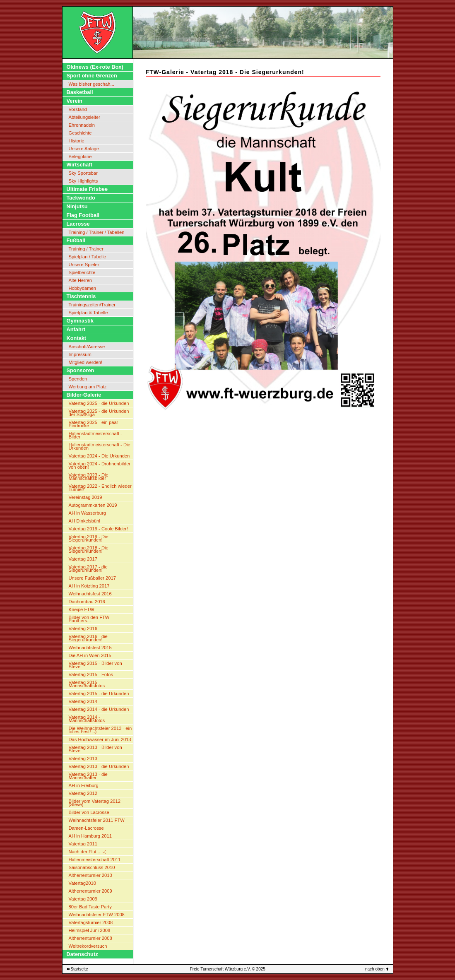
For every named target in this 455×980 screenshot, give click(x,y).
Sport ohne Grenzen (92, 76)
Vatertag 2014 (83, 701)
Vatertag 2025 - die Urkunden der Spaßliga (99, 413)
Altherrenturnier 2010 (90, 875)
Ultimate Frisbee (87, 189)
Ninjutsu (77, 206)
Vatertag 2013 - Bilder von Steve (95, 749)
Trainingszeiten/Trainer (92, 305)
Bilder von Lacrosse (89, 812)
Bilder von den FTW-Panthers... (90, 619)
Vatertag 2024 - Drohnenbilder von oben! (100, 465)
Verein (75, 101)
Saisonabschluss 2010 (92, 867)
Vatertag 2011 (83, 844)
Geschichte (80, 133)
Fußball (76, 240)
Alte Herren (81, 280)
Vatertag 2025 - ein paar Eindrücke (94, 424)
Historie (77, 141)
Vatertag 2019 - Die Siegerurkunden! (89, 538)
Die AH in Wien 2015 (90, 655)
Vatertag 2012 (83, 793)
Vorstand (78, 109)
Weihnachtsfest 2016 (90, 594)
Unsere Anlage (84, 149)
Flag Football (83, 215)
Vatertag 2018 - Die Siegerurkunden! (89, 549)
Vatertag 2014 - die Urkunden (99, 709)
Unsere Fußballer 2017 (92, 578)
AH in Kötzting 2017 (89, 586)
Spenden (78, 379)
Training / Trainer (86, 249)
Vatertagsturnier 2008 (91, 922)
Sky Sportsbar (83, 173)
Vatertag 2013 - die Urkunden (99, 766)
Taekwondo (81, 198)
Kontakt (77, 338)
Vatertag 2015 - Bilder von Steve (95, 665)
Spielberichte (82, 272)
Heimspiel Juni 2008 (90, 930)
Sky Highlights (83, 181)
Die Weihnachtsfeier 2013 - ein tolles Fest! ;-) (100, 730)
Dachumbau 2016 (87, 602)
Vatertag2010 (82, 883)
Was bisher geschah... (91, 84)
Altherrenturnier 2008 (90, 938)
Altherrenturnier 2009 (90, 891)
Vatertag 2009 (83, 899)
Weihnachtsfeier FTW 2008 (97, 915)
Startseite (79, 969)
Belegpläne (80, 157)
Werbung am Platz (88, 387)
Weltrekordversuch (88, 946)
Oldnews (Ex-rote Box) (95, 67)
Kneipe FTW (82, 609)
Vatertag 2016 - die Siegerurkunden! (88, 638)
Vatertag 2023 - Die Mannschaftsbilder (89, 477)
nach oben (375, 969)
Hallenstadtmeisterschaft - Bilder (95, 435)
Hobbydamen (83, 288)
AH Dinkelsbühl (84, 521)
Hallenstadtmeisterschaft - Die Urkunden (100, 446)
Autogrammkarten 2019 (93, 505)
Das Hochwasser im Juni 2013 (100, 739)
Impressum (80, 354)
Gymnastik (80, 321)
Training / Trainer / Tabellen (97, 232)
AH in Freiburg (84, 785)
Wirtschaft (79, 165)
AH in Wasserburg (87, 513)
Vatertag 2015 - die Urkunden (99, 693)
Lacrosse (78, 224)
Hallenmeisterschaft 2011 (95, 860)
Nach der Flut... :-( (87, 852)
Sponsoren (81, 370)
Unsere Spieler (84, 265)
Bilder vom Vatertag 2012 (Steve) (95, 803)
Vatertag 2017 (83, 559)
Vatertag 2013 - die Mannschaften (88, 776)
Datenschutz (82, 954)
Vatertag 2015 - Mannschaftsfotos (87, 684)
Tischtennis (81, 296)
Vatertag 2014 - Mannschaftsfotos (87, 719)
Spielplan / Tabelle (88, 257)
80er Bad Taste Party (90, 907)
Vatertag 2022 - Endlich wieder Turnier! (100, 488)
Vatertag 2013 (83, 758)
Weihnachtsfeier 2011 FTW (97, 820)
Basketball (80, 92)
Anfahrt (76, 329)
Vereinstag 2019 (85, 497)
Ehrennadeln (82, 125)
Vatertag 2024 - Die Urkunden (99, 456)
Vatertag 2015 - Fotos (91, 674)
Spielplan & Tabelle (88, 313)
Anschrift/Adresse (87, 347)
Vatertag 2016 (83, 628)
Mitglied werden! (85, 362)
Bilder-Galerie (84, 395)
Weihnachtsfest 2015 (90, 648)
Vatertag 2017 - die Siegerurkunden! (88, 568)
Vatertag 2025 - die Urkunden (99, 403)
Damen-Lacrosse (86, 828)
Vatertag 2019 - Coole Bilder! (98, 529)
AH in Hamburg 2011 (90, 836)
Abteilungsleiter (85, 117)
